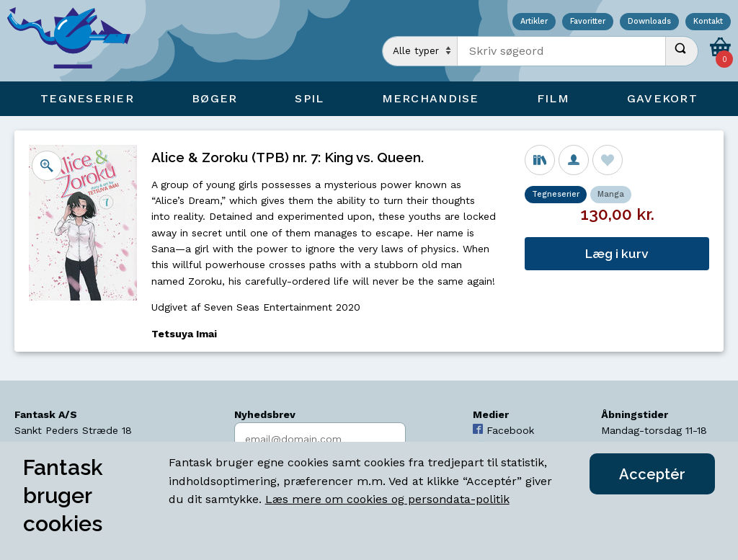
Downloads (649, 22)
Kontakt (708, 22)
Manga (611, 194)
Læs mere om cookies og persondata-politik (387, 499)
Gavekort (662, 98)
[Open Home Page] (76, 41)
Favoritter (588, 22)
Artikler (534, 22)
